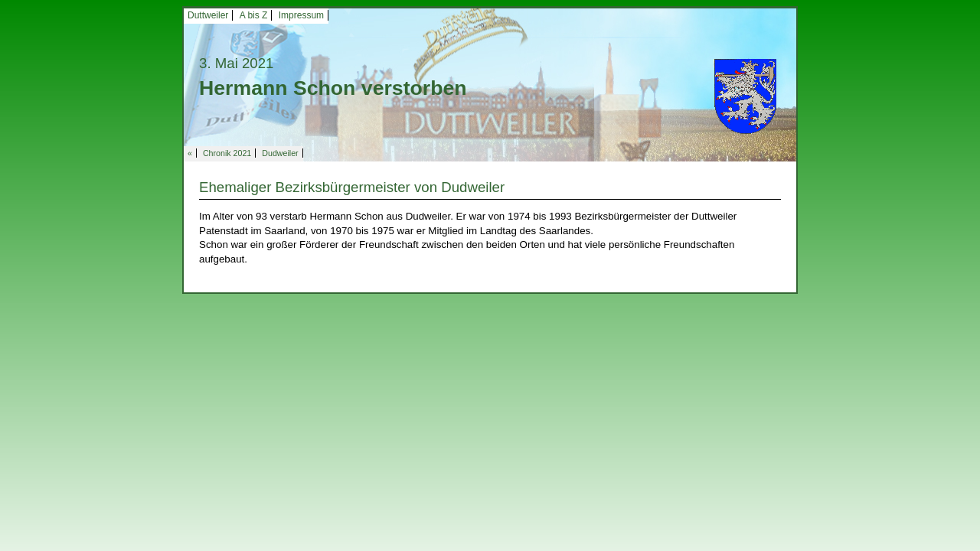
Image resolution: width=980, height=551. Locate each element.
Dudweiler (280, 153)
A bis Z (254, 15)
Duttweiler (208, 15)
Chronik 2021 (227, 153)
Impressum (301, 15)
